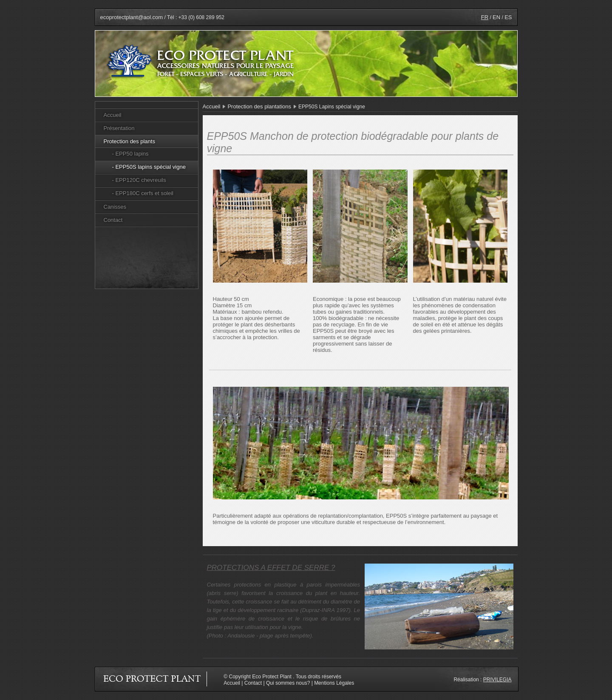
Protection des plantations (259, 106)
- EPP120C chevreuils (139, 180)
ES (508, 17)
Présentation (119, 128)
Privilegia (497, 680)
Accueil (113, 115)
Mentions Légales (334, 683)
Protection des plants (129, 141)
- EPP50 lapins (130, 154)
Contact (113, 220)
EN (496, 17)
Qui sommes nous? (288, 683)
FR (485, 17)
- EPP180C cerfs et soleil (143, 193)
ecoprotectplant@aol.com (132, 17)
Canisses (115, 207)
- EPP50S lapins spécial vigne (149, 167)
